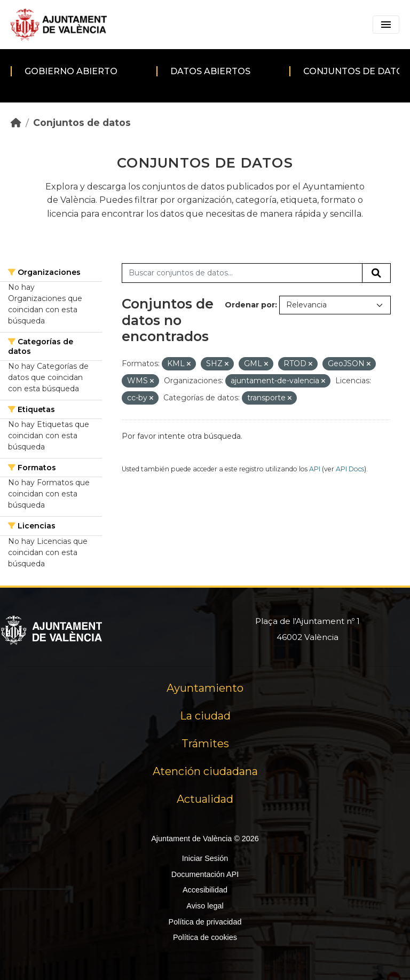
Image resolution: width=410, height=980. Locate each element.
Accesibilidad (205, 890)
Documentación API (205, 874)
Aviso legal (205, 906)
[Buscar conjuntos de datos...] (242, 273)
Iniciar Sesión (205, 858)
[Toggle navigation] (386, 25)
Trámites (205, 744)
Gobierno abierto (71, 71)
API (315, 469)
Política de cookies (205, 937)
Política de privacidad (205, 922)
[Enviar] (376, 273)
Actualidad (205, 799)
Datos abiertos (210, 71)
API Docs (350, 469)
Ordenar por (250, 305)
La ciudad (205, 716)
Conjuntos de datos (82, 122)
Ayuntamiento (205, 688)
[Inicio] (16, 122)
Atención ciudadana (205, 771)
